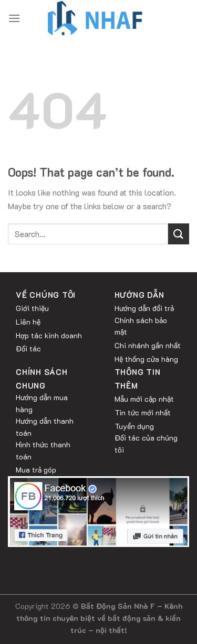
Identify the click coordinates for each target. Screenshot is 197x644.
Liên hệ (28, 322)
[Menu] (14, 18)
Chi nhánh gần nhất (148, 345)
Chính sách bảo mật (141, 326)
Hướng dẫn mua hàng (42, 403)
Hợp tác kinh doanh (49, 335)
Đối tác (28, 348)
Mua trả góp (36, 470)
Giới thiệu (32, 308)
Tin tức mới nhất (143, 412)
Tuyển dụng (134, 426)
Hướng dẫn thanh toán (45, 427)
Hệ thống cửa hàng (146, 359)
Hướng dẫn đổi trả (144, 308)
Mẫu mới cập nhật (144, 399)
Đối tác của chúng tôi (146, 443)
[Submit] (179, 234)
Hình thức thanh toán (43, 450)
